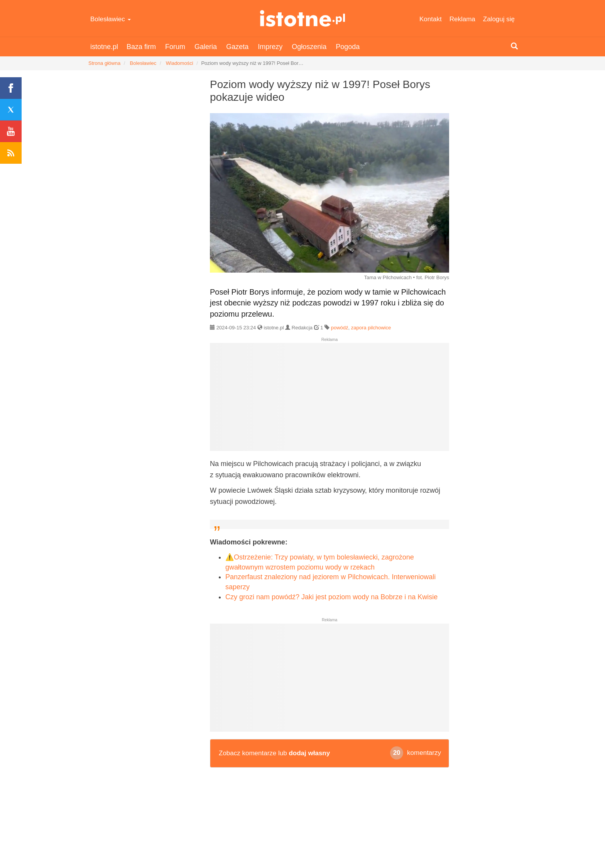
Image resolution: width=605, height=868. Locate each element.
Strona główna (104, 63)
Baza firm (141, 47)
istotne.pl (303, 18)
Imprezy (270, 47)
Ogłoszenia (309, 47)
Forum (175, 47)
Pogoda (348, 47)
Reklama (462, 19)
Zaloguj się (499, 19)
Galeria (206, 47)
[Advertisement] (330, 400)
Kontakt (431, 19)
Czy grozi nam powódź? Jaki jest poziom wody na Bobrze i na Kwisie (331, 597)
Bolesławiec (111, 19)
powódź (340, 328)
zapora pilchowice (371, 328)
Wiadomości (180, 63)
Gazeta (237, 47)
